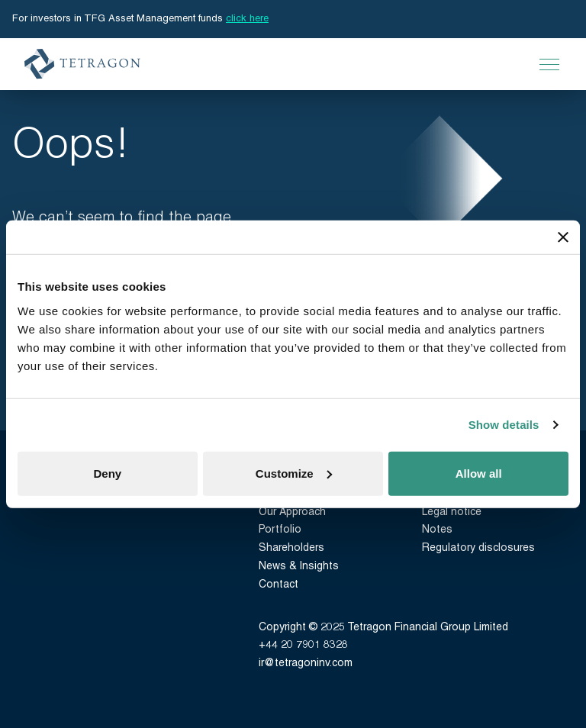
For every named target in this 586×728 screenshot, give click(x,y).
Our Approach (292, 512)
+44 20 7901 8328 (303, 645)
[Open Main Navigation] (549, 64)
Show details (504, 425)
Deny (107, 473)
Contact (279, 585)
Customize (294, 473)
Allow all (479, 473)
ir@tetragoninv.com (306, 664)
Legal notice (452, 512)
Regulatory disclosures (478, 548)
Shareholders (291, 548)
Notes (437, 530)
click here (247, 19)
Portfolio (280, 530)
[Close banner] (563, 237)
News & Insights (299, 567)
